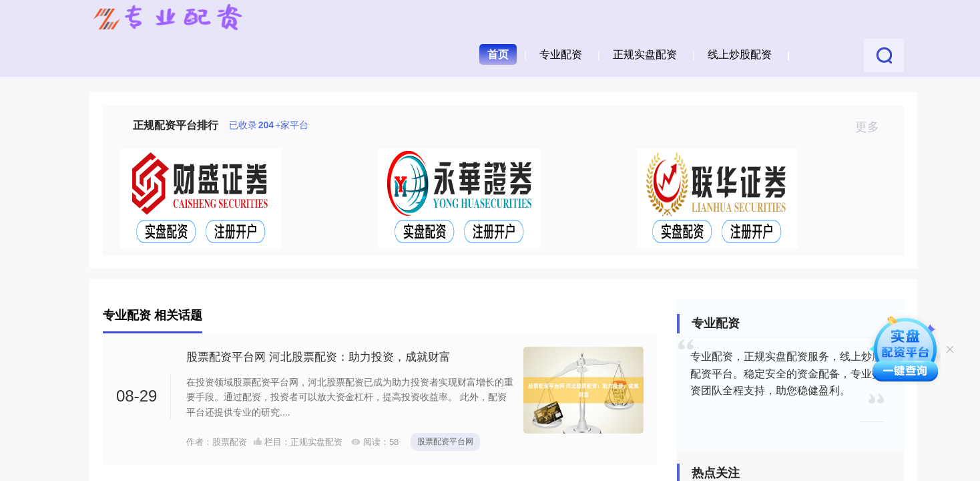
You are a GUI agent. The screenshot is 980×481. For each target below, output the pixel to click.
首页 (498, 54)
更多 (873, 127)
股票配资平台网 (445, 442)
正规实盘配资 (645, 54)
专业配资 (561, 54)
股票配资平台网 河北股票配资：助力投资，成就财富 (318, 357)
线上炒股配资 (740, 54)
